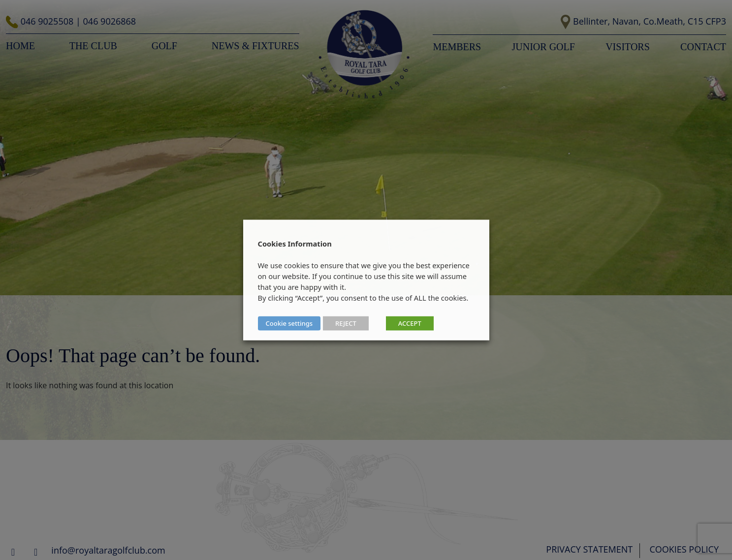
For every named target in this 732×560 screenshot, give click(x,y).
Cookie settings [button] (289, 323)
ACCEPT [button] (410, 323)
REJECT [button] (346, 323)
